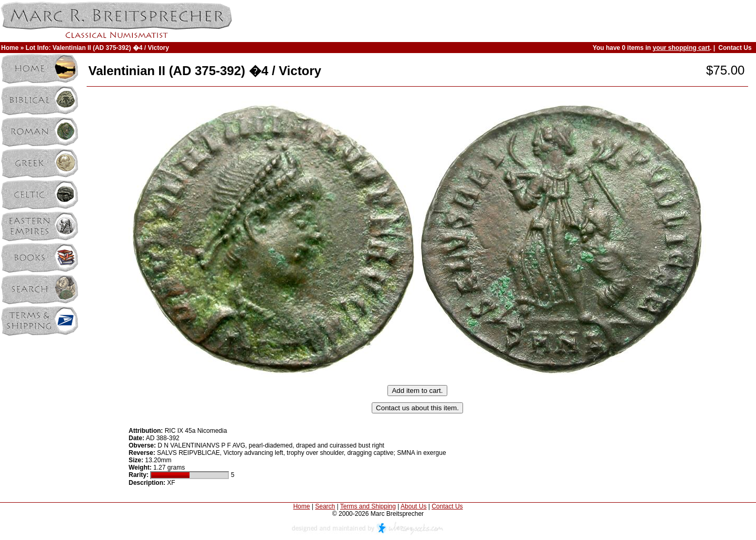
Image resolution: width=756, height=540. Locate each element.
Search (325, 506)
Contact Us (735, 48)
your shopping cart (681, 48)
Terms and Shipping (368, 506)
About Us (413, 506)
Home (10, 48)
